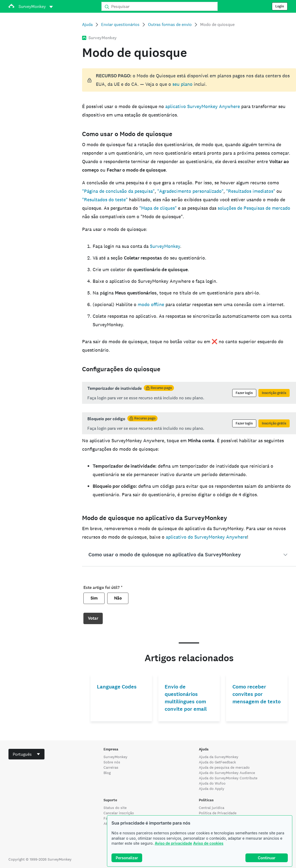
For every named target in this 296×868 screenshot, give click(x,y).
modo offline (151, 304)
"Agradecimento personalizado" (190, 191)
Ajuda (87, 24)
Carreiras (111, 767)
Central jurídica (212, 808)
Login (280, 6)
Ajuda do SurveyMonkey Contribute (228, 778)
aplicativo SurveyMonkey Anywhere (203, 106)
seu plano (182, 84)
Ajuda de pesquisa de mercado (224, 767)
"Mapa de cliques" (158, 208)
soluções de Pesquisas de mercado (254, 208)
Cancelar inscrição (119, 813)
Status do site (115, 808)
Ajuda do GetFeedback (217, 762)
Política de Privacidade (218, 813)
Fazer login (244, 393)
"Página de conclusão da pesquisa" (118, 191)
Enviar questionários (120, 24)
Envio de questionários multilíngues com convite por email (186, 698)
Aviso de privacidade (173, 843)
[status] (189, 80)
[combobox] (26, 754)
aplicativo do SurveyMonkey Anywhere (206, 537)
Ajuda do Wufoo (212, 783)
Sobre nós (112, 762)
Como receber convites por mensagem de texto (257, 694)
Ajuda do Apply (212, 789)
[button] (189, 555)
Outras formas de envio (170, 24)
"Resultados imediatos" (251, 191)
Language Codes (117, 687)
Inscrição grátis (274, 393)
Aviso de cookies (208, 843)
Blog (107, 773)
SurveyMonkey (165, 246)
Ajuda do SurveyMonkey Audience (227, 773)
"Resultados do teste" (105, 200)
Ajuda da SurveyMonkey (219, 757)
